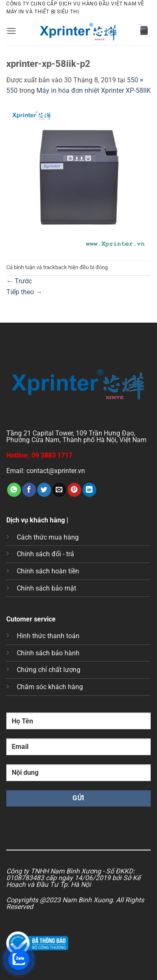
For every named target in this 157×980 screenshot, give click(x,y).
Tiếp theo (24, 292)
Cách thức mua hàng (48, 537)
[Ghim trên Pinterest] (74, 490)
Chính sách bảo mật (46, 588)
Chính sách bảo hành (48, 653)
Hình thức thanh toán (48, 636)
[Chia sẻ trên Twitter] (44, 490)
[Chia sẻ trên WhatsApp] (14, 490)
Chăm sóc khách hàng (50, 687)
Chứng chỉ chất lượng (49, 670)
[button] (11, 31)
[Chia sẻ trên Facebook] (29, 490)
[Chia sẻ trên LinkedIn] (89, 490)
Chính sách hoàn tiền (48, 571)
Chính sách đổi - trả (45, 554)
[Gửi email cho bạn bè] (59, 490)
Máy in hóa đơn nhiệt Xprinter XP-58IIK (94, 90)
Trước (19, 281)
